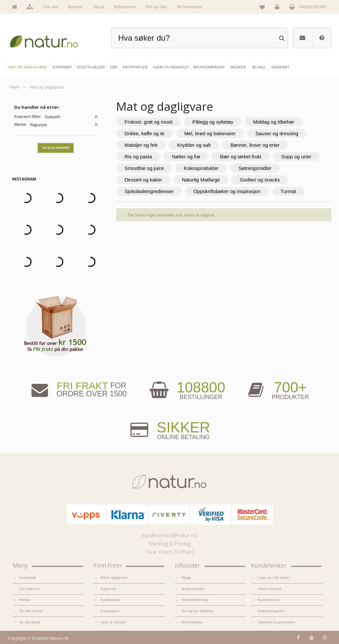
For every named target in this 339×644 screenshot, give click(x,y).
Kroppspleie (110, 611)
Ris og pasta (138, 157)
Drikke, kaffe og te (145, 133)
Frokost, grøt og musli (148, 122)
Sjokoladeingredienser (149, 191)
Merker (25, 600)
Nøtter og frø (186, 157)
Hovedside (28, 578)
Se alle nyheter (31, 611)
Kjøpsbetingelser (271, 611)
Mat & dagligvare (114, 578)
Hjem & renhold (113, 622)
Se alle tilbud (29, 622)
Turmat (288, 191)
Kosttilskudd (110, 600)
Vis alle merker (56, 148)
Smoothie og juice (144, 168)
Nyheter (75, 7)
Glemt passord (269, 589)
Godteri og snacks (260, 180)
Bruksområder (193, 589)
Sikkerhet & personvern (276, 622)
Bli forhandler (190, 7)
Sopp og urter (296, 157)
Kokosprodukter (201, 168)
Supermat (108, 589)
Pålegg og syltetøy (213, 122)
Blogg (186, 578)
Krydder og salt (194, 145)
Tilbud (98, 7)
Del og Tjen (156, 7)
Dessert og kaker (143, 180)
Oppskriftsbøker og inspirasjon (227, 191)
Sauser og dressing (277, 133)
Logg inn (278, 9)
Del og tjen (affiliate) (197, 611)
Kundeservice (268, 600)
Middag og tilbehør (273, 122)
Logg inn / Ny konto (273, 578)
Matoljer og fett (141, 145)
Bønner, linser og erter (255, 145)
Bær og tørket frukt (241, 157)
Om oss (51, 7)
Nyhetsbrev (125, 7)
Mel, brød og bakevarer (210, 133)
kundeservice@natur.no (169, 535)
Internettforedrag (195, 600)
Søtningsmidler (255, 168)
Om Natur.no (29, 589)
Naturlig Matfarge (201, 180)
